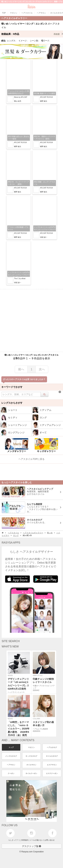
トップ (11, 747)
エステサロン (52, 765)
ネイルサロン (31, 765)
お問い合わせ (50, 840)
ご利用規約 (24, 840)
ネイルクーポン (31, 773)
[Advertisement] (32, 321)
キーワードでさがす (12, 387)
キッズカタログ (31, 756)
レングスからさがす (12, 403)
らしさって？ (13, 840)
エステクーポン (52, 773)
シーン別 (34, 41)
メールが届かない (36, 840)
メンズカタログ (11, 756)
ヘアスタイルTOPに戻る (32, 459)
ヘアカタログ (52, 747)
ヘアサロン (11, 765)
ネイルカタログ (52, 756)
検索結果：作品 (32, 34)
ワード (46, 41)
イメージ (23, 41)
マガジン (31, 747)
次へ (42, 369)
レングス (12, 41)
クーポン (11, 773)
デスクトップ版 (32, 846)
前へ (21, 369)
